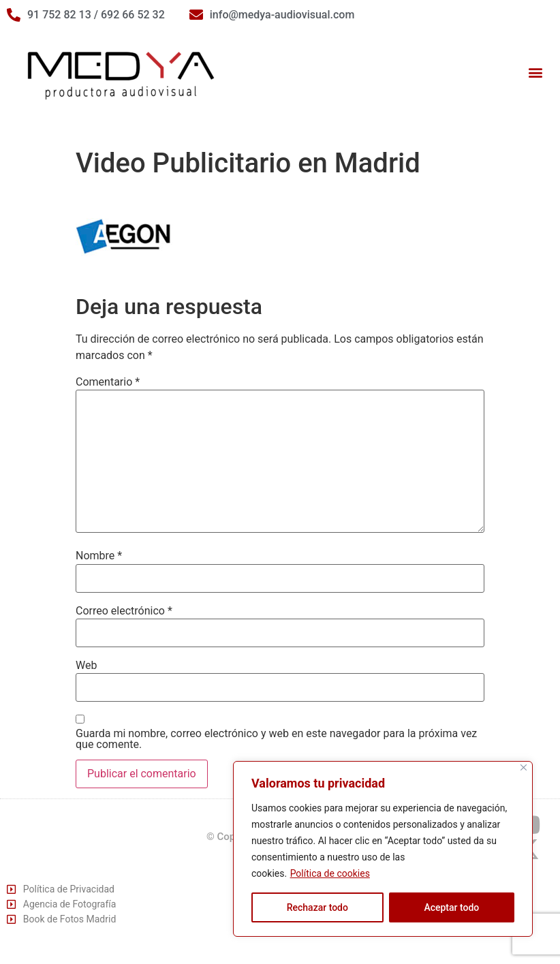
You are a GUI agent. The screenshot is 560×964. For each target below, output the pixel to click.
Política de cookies (330, 873)
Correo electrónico (124, 611)
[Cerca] (524, 767)
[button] (535, 73)
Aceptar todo (451, 907)
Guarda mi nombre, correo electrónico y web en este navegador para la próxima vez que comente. (276, 739)
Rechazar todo (317, 907)
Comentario (108, 382)
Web (86, 666)
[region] (383, 849)
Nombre (99, 556)
